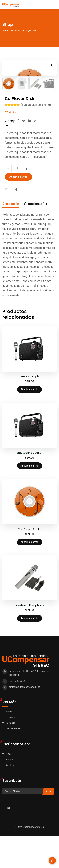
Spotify (10, 792)
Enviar (48, 824)
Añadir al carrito (18, 209)
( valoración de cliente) (36, 137)
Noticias (10, 755)
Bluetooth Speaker (30, 485)
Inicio (9, 744)
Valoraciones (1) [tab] (35, 236)
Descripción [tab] (11, 236)
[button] (51, 65)
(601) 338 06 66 (17, 713)
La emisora (12, 750)
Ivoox (9, 786)
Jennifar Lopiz (29, 409)
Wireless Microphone (29, 638)
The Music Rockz (29, 561)
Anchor (10, 797)
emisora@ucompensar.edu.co (25, 719)
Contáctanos (13, 761)
